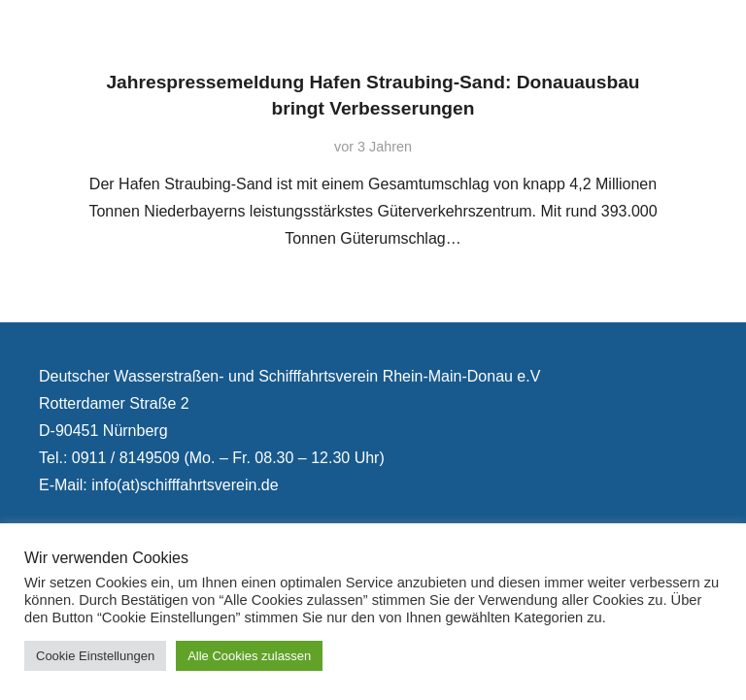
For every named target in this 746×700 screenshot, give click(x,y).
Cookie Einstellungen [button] (95, 656)
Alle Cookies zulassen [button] (249, 656)
